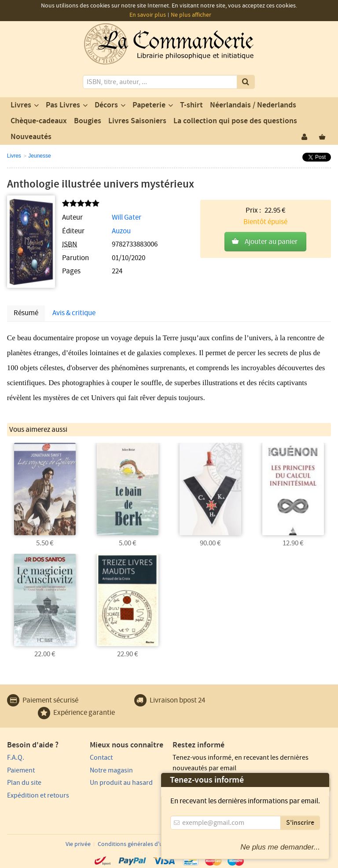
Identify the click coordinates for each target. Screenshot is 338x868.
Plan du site (24, 783)
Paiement (21, 770)
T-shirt (191, 105)
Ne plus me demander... (280, 847)
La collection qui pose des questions (235, 121)
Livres (21, 105)
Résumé (26, 313)
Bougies (88, 121)
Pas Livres (63, 105)
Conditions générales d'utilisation (142, 844)
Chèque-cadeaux (39, 121)
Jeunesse (39, 156)
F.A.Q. (16, 758)
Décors (106, 105)
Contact (101, 758)
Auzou (121, 231)
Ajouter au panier (271, 242)
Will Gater (127, 217)
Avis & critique (74, 313)
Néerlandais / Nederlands (253, 105)
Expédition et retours (38, 795)
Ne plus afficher (191, 15)
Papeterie (149, 105)
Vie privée (78, 844)
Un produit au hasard (121, 783)
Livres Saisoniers (137, 121)
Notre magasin (111, 770)
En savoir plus (148, 15)
